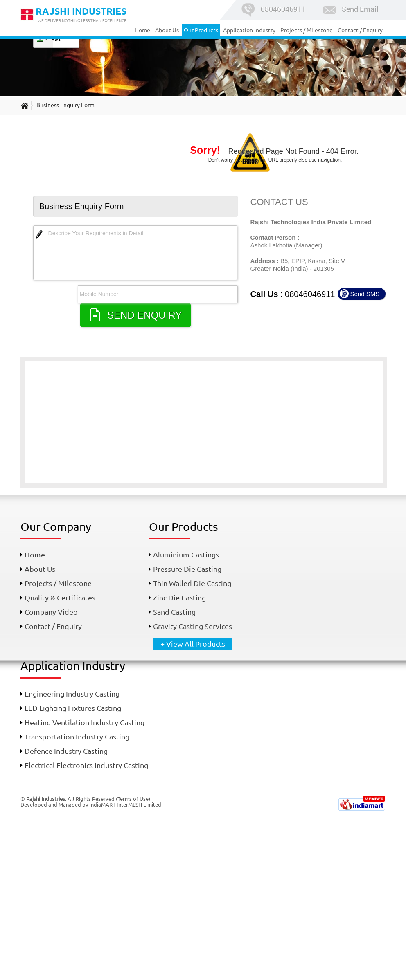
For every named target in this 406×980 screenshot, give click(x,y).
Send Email (350, 9)
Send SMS (365, 294)
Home (142, 30)
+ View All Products (193, 644)
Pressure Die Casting (187, 569)
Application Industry (249, 30)
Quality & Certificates (60, 598)
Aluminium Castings (186, 555)
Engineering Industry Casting (72, 694)
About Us (167, 30)
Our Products (201, 30)
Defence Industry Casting (66, 751)
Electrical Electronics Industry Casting (86, 765)
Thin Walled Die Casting (192, 583)
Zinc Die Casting (179, 598)
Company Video (51, 612)
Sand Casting (174, 612)
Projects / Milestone (307, 30)
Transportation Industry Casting (77, 737)
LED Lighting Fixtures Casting (73, 708)
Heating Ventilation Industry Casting (85, 722)
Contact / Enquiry (360, 30)
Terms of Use (133, 799)
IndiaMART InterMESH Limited (125, 805)
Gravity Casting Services (193, 626)
